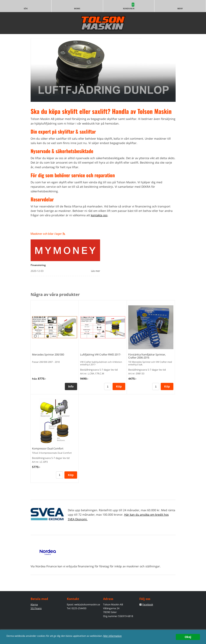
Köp (119, 386)
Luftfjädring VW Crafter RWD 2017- (101, 354)
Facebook (148, 604)
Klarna (34, 604)
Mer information (112, 636)
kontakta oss (99, 215)
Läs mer (96, 271)
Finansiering (38, 265)
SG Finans (36, 608)
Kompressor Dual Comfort (48, 448)
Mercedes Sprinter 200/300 (48, 354)
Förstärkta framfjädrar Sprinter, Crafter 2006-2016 (147, 356)
